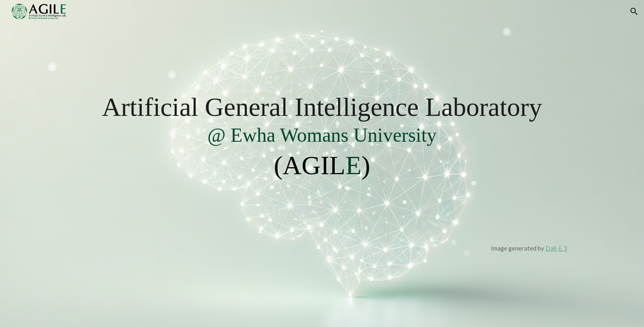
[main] (322, 163)
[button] (634, 12)
